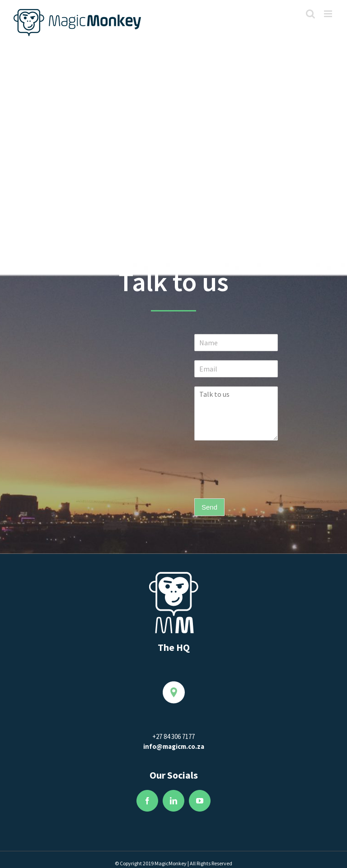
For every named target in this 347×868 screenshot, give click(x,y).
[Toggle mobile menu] (329, 14)
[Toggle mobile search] (310, 14)
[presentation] (263, 483)
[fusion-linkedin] (173, 801)
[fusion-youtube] (200, 801)
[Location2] (174, 686)
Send (209, 507)
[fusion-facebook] (147, 801)
